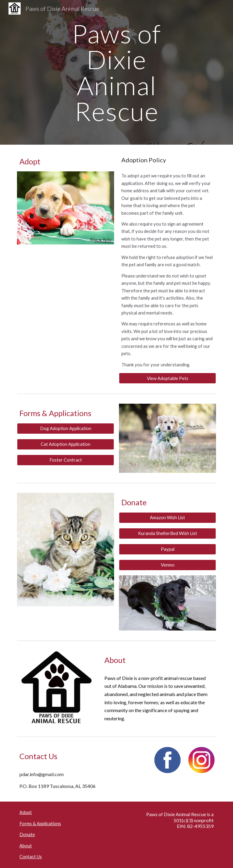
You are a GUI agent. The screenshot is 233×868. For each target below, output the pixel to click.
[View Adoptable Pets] (167, 378)
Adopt (26, 812)
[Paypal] (167, 549)
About (26, 846)
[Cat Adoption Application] (65, 444)
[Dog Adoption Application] (65, 428)
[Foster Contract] (65, 460)
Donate (27, 834)
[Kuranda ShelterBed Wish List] (167, 533)
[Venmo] (167, 565)
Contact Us (31, 857)
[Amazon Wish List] (167, 518)
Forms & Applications (40, 824)
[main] (116, 72)
